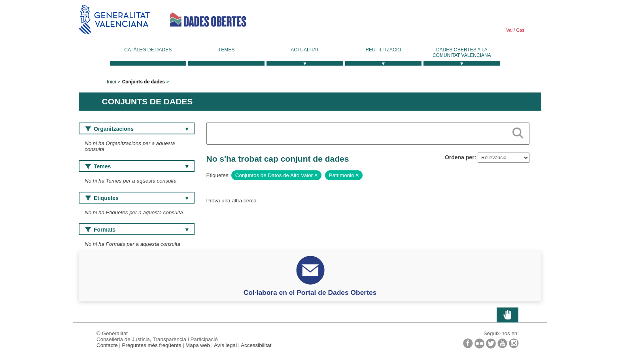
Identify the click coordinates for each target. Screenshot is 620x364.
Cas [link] (520, 30)
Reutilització (383, 50)
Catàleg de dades (148, 50)
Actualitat (305, 50)
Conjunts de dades (144, 82)
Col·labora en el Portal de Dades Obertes (310, 292)
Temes (226, 50)
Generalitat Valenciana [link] (114, 20)
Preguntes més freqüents (152, 345)
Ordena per (460, 157)
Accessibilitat (256, 345)
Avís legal (225, 345)
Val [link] (509, 30)
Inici (112, 82)
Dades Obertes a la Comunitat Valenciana (462, 53)
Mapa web (198, 345)
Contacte (107, 345)
